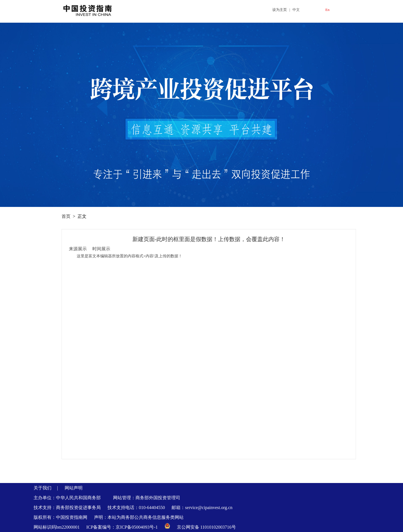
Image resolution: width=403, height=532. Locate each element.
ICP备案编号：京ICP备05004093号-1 (122, 527)
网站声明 (74, 488)
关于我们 (43, 488)
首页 (66, 216)
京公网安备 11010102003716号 (206, 527)
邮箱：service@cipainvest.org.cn (202, 508)
